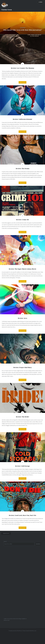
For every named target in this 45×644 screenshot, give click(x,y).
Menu (41, 2)
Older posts (6, 533)
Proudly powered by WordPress (15, 631)
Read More (23, 82)
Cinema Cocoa (7, 10)
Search (5, 541)
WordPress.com (33, 631)
